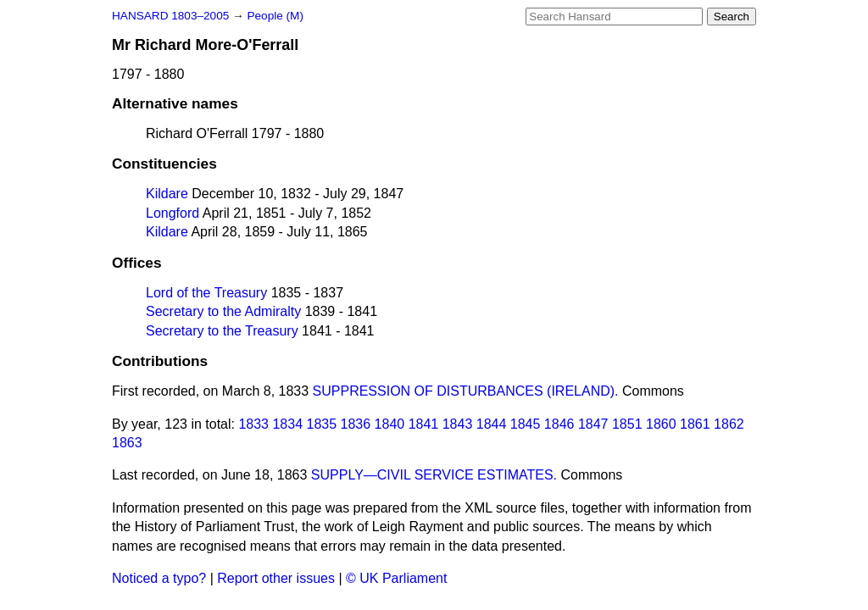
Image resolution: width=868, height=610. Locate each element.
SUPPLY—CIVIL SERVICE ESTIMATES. (434, 475)
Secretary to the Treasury (222, 331)
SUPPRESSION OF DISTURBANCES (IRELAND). (466, 391)
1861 (695, 424)
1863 (127, 443)
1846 (559, 424)
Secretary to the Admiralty (223, 311)
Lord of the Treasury (206, 293)
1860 (661, 424)
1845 (526, 424)
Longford (172, 213)
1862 (729, 424)
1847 (593, 424)
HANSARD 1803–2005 (170, 16)
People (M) (275, 16)
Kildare (167, 194)
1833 (253, 424)
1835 (322, 424)
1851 (627, 424)
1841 (424, 424)
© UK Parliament (396, 578)
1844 (492, 424)
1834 (287, 424)
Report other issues (276, 578)
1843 (458, 424)
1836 (356, 424)
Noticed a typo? (159, 578)
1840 (390, 424)
